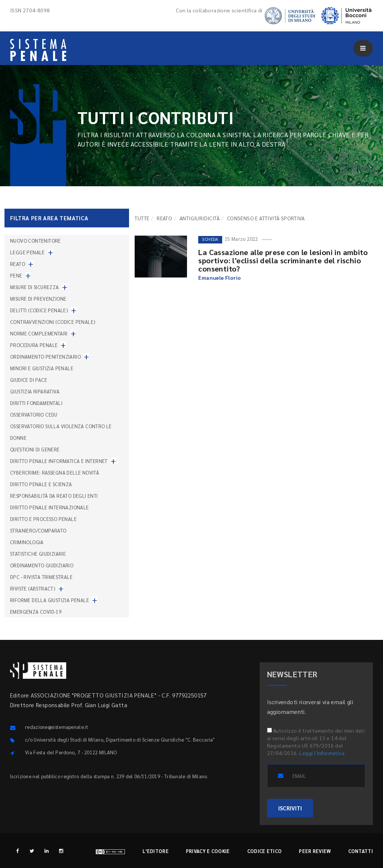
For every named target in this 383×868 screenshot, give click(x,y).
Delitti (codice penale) (39, 310)
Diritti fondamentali (36, 403)
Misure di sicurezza (35, 287)
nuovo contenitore (36, 241)
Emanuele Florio (220, 277)
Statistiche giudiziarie (38, 554)
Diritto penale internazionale (50, 507)
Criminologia (27, 542)
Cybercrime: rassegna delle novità (55, 473)
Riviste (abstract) (33, 588)
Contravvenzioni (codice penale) (53, 322)
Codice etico (265, 851)
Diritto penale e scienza (41, 484)
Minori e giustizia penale (42, 368)
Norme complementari (39, 333)
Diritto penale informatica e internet (59, 461)
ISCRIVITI (290, 808)
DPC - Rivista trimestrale (41, 577)
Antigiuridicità (200, 218)
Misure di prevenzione (38, 299)
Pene (16, 275)
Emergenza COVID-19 (36, 612)
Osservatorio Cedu (34, 415)
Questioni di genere (35, 449)
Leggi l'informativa (322, 753)
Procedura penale (34, 345)
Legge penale (27, 252)
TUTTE (142, 218)
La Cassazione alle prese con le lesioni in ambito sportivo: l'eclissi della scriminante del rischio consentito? (283, 260)
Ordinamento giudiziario (42, 565)
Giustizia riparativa (35, 391)
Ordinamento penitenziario (45, 357)
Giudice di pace (29, 380)
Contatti (361, 851)
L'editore (156, 851)
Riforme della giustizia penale (50, 600)
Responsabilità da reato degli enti (54, 496)
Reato (164, 218)
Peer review (315, 851)
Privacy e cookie (208, 851)
